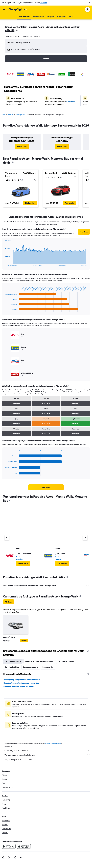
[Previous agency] (7, 538)
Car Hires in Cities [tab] (12, 667)
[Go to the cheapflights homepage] (18, 9)
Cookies (43, 3)
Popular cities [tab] (48, 667)
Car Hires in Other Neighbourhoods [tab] (39, 661)
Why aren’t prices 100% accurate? (47, 759)
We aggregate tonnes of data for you (47, 755)
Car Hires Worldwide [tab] (66, 661)
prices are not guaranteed (53, 743)
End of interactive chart (4, 264)
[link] (22, 146)
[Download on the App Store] (24, 846)
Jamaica (10, 115)
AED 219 (10, 30)
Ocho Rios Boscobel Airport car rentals (19, 687)
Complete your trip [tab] (31, 667)
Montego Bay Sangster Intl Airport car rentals (22, 680)
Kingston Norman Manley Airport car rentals (21, 683)
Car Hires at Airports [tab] (13, 661)
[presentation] (17, 30)
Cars (3, 115)
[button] (89, 3)
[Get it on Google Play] (9, 846)
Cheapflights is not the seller (47, 750)
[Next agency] (85, 538)
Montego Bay (20, 115)
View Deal (24, 641)
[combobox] (13, 36)
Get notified (71, 102)
